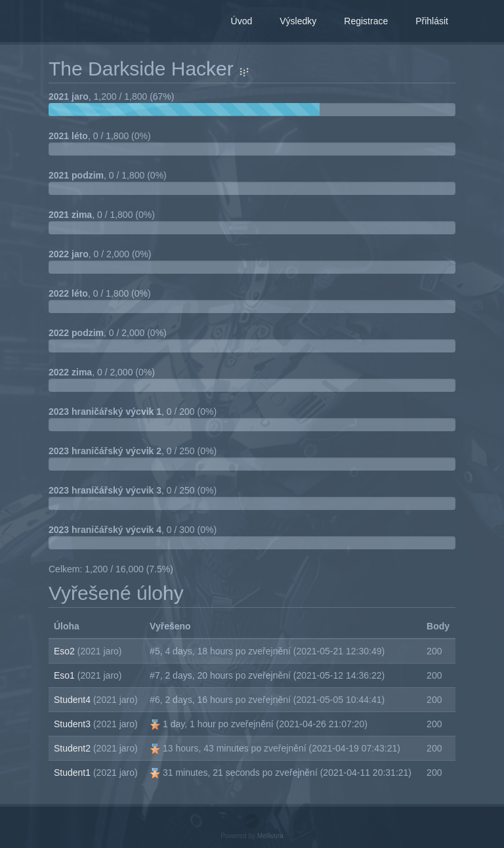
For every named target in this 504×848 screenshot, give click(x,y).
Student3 (73, 724)
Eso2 (66, 651)
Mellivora (270, 836)
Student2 (73, 748)
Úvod (242, 21)
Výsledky (298, 21)
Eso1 (66, 675)
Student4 (73, 700)
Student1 (73, 773)
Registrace (366, 21)
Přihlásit (432, 21)
